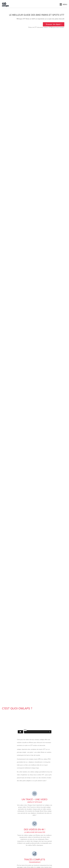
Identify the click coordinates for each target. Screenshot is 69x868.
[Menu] (63, 4)
